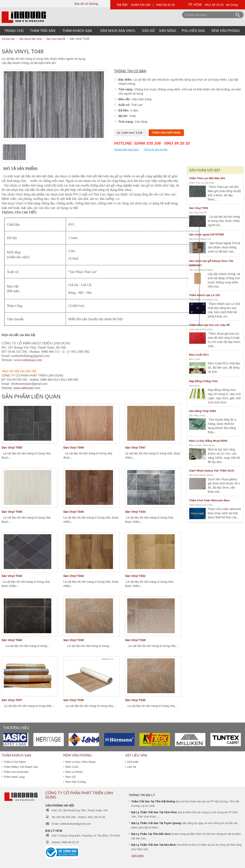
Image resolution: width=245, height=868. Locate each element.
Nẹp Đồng (194, 386)
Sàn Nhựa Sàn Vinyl (118, 31)
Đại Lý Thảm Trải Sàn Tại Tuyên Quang (156, 823)
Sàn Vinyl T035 (135, 700)
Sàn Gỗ (149, 31)
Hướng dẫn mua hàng (126, 150)
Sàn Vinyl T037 (12, 700)
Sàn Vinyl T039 (74, 640)
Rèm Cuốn (195, 359)
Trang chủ (14, 31)
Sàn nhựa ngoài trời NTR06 (207, 235)
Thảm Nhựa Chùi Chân (201, 329)
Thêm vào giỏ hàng (166, 133)
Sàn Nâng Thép (197, 415)
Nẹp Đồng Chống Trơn (204, 381)
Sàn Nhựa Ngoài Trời (200, 239)
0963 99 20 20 (166, 5)
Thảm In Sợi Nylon (15, 762)
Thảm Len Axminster (16, 772)
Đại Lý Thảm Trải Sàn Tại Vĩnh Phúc (154, 812)
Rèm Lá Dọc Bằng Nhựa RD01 (208, 441)
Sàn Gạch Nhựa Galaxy (201, 270)
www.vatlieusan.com (27, 388)
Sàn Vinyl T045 (74, 512)
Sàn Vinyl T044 (135, 512)
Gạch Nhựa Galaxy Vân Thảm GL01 (212, 471)
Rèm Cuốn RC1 (199, 355)
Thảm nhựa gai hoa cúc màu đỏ (209, 325)
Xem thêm (138, 856)
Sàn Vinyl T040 (12, 640)
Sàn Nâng (168, 31)
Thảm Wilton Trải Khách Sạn (204, 300)
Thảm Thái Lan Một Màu (202, 183)
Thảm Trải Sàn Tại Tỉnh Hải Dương (153, 801)
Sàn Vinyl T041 (135, 576)
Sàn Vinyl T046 (12, 512)
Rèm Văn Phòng (226, 31)
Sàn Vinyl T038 (135, 640)
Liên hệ (132, 767)
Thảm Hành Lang (14, 777)
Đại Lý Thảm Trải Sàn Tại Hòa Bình (154, 845)
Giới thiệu (133, 762)
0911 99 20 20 (214, 5)
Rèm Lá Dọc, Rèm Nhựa (202, 445)
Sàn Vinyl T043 (12, 576)
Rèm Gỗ (71, 777)
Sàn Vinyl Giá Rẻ (198, 213)
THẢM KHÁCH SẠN (77, 31)
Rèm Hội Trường (76, 782)
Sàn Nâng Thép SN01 (203, 411)
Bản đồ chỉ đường (86, 4)
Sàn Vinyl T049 (74, 448)
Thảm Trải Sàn (43, 31)
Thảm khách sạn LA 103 (204, 295)
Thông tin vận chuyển (156, 150)
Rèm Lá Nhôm (74, 772)
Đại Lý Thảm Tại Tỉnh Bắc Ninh (151, 834)
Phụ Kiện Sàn (193, 31)
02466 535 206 (141, 5)
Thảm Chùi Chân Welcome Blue (209, 500)
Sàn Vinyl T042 (74, 576)
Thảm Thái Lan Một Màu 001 (207, 178)
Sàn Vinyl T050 (12, 448)
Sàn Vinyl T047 (135, 448)
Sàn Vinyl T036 (74, 700)
